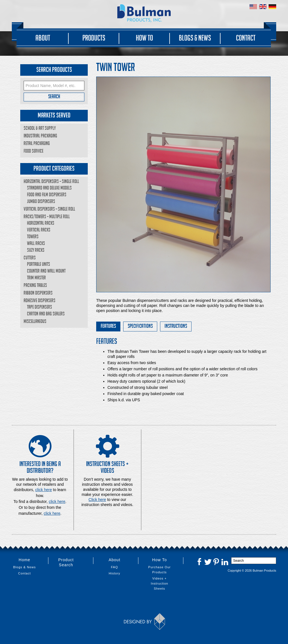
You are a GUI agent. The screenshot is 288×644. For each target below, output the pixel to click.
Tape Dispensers (40, 307)
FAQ (114, 567)
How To (144, 38)
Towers (33, 236)
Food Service (33, 151)
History (114, 573)
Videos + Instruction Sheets (159, 583)
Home (24, 560)
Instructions (176, 326)
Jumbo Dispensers (41, 201)
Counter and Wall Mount (46, 271)
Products (94, 38)
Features (108, 326)
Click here (97, 500)
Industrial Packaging (40, 136)
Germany (272, 7)
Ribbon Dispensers (38, 293)
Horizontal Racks (41, 223)
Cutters (30, 258)
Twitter (208, 561)
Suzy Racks (36, 250)
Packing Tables (35, 285)
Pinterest (216, 561)
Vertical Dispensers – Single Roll (49, 209)
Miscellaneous (35, 321)
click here (57, 502)
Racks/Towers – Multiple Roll (47, 216)
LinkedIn (225, 561)
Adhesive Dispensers (40, 300)
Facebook (199, 561)
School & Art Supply (40, 128)
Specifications (140, 326)
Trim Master (36, 278)
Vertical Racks (39, 230)
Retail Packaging (37, 143)
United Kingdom (263, 7)
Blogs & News (195, 38)
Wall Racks (36, 243)
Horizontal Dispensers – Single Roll (51, 181)
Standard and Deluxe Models (49, 188)
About (43, 38)
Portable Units (39, 264)
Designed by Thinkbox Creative (144, 621)
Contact (246, 38)
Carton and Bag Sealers (46, 314)
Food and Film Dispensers (47, 194)
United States (253, 7)
